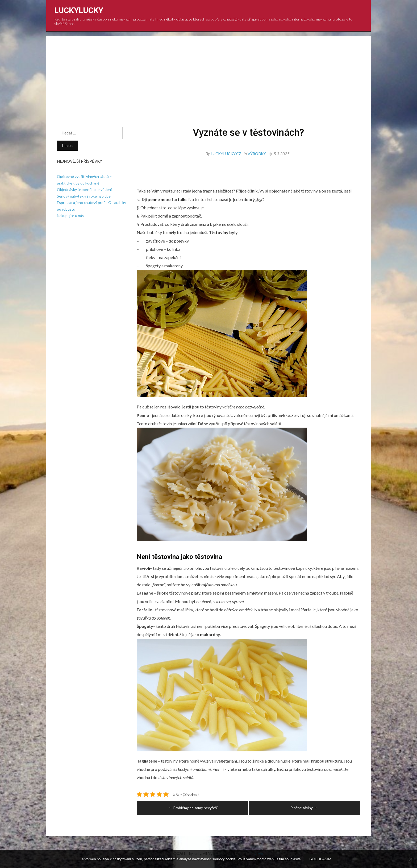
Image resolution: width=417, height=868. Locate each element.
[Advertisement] (208, 87)
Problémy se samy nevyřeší (193, 807)
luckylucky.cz (226, 154)
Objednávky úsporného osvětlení (84, 189)
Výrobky (257, 154)
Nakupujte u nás (70, 216)
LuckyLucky (79, 10)
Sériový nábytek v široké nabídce (84, 196)
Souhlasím (320, 859)
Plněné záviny (304, 807)
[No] (410, 859)
